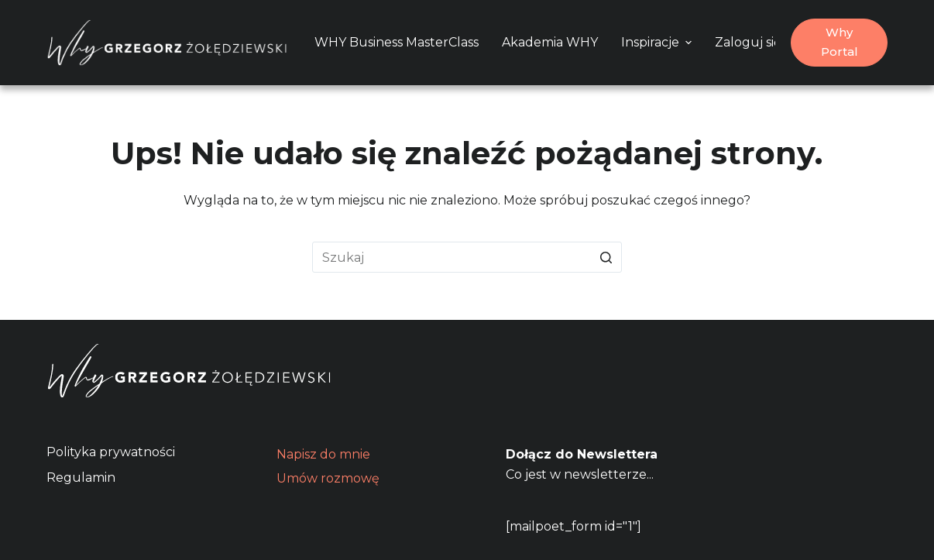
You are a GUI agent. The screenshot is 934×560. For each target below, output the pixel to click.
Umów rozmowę (328, 478)
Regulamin (81, 478)
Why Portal (840, 42)
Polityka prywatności (111, 452)
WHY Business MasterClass (397, 42)
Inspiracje (658, 42)
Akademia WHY (550, 42)
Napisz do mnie (323, 454)
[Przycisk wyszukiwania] (606, 257)
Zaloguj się (748, 42)
